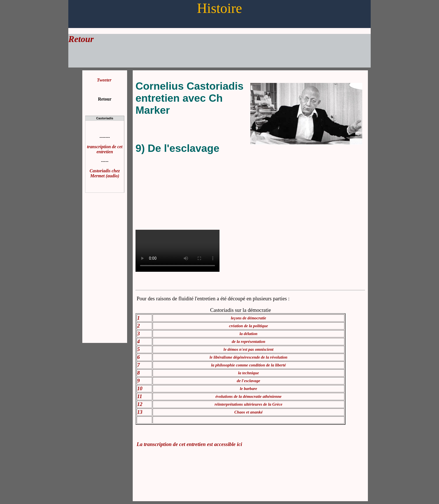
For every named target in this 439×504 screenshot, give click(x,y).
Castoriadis (105, 118)
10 (140, 388)
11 (140, 396)
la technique (248, 373)
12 (140, 404)
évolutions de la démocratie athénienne (248, 396)
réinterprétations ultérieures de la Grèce (249, 404)
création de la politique (248, 326)
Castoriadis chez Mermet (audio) (105, 173)
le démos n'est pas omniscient (248, 349)
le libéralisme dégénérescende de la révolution (249, 357)
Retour (81, 39)
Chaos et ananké (248, 412)
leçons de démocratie (248, 318)
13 (140, 412)
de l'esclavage (248, 381)
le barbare (248, 389)
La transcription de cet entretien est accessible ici (189, 444)
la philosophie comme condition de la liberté (248, 365)
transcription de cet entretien (105, 149)
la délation (249, 334)
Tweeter (104, 80)
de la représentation (249, 342)
